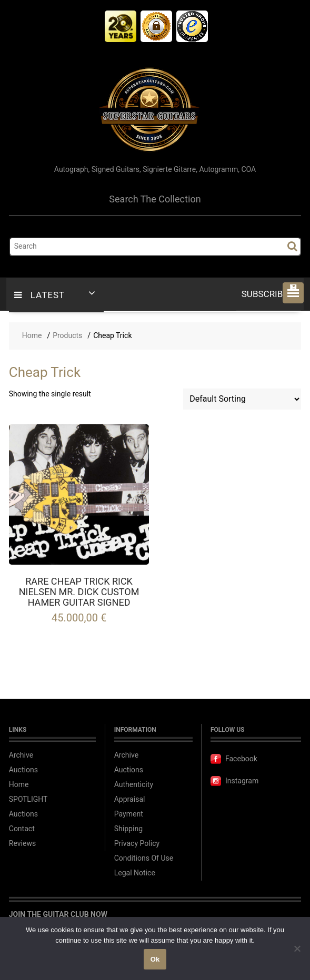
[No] (297, 948)
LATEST (39, 295)
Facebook (234, 759)
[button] (293, 293)
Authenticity (134, 785)
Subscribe (269, 294)
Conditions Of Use (144, 858)
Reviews (22, 844)
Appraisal (130, 799)
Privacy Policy (137, 844)
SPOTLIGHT (28, 799)
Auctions (23, 770)
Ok (155, 959)
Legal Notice (135, 873)
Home (19, 785)
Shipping (128, 829)
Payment (129, 814)
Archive (21, 755)
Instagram (234, 781)
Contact (22, 829)
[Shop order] (242, 399)
